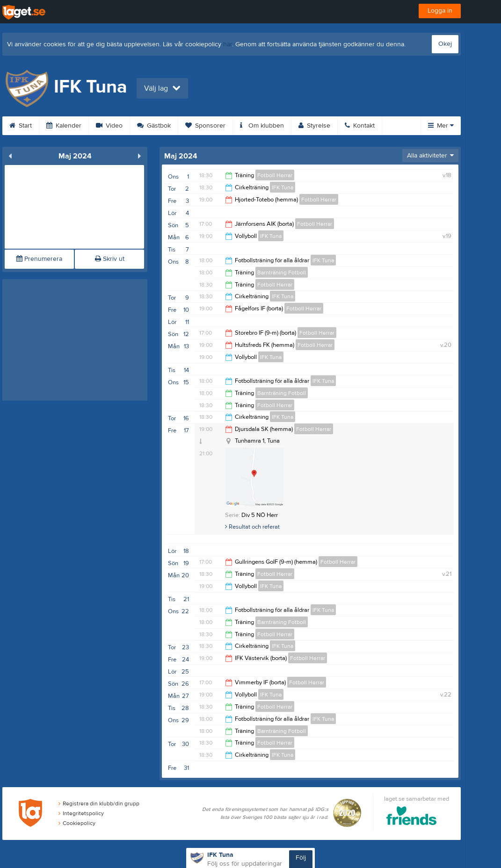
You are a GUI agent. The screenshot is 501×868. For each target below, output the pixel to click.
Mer (441, 126)
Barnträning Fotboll (282, 273)
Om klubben (262, 126)
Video (109, 126)
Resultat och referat (252, 527)
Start (21, 126)
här (228, 44)
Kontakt (360, 126)
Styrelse (314, 126)
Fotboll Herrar (275, 175)
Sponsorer (205, 126)
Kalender (64, 126)
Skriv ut (110, 259)
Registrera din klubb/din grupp (99, 803)
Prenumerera (39, 259)
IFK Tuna (283, 187)
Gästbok (154, 126)
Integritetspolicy (81, 813)
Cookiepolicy (77, 823)
